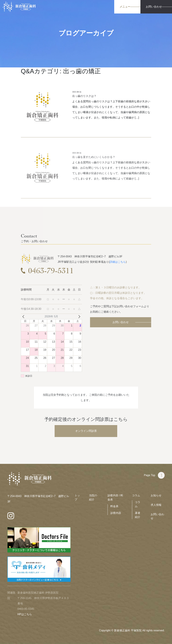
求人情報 (156, 505)
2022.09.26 (77, 92)
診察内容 (116, 513)
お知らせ (156, 495)
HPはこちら (25, 614)
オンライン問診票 (86, 431)
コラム (136, 495)
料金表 (114, 506)
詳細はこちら (118, 262)
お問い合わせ (121, 322)
